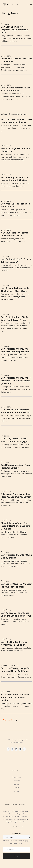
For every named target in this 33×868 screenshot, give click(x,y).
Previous (5, 720)
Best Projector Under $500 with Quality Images (16, 556)
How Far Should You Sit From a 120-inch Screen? (16, 260)
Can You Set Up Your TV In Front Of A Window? (16, 60)
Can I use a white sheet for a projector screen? (15, 466)
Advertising (16, 784)
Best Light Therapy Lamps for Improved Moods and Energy (16, 670)
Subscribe (16, 856)
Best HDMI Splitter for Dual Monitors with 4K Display (14, 643)
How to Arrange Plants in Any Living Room (15, 150)
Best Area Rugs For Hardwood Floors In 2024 (15, 205)
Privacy (17, 791)
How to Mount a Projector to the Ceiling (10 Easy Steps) (15, 289)
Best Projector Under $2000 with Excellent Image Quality (15, 350)
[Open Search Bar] (28, 4)
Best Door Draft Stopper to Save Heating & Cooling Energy (16, 121)
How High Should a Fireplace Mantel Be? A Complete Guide (16, 411)
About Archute (17, 777)
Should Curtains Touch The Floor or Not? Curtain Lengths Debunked (15, 526)
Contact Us (17, 781)
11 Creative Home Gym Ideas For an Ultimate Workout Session (15, 697)
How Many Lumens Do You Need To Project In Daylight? (15, 440)
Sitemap (17, 788)
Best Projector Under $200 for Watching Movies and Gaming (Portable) (16, 381)
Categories (17, 834)
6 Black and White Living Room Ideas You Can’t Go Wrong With (16, 495)
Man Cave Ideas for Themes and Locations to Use (15, 234)
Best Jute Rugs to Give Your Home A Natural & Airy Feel (15, 179)
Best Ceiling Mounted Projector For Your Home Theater (16, 585)
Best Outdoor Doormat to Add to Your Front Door (16, 89)
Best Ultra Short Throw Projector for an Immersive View (15, 30)
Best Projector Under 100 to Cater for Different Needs (15, 318)
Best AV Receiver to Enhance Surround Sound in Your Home (16, 614)
